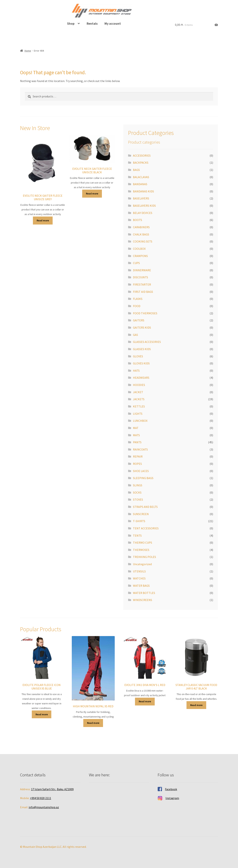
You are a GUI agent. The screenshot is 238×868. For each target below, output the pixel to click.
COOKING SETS (143, 241)
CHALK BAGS (141, 234)
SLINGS (138, 485)
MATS (136, 435)
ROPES (137, 464)
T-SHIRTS (139, 521)
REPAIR (138, 456)
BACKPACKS (141, 163)
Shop (71, 24)
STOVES (138, 499)
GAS (135, 335)
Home (28, 51)
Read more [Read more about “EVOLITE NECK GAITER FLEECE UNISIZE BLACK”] (92, 194)
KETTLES (139, 406)
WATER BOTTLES (144, 593)
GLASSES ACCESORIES (147, 342)
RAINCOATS (140, 449)
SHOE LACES (141, 471)
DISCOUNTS (140, 277)
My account (113, 24)
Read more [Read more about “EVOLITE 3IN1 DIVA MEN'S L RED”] (145, 701)
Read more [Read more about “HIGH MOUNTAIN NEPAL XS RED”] (93, 723)
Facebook (171, 789)
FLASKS (138, 299)
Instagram (172, 798)
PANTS (137, 442)
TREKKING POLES (144, 557)
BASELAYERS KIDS (144, 206)
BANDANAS (140, 184)
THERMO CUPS (143, 543)
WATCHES (139, 578)
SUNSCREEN (141, 514)
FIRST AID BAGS (143, 292)
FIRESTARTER (142, 284)
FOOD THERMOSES (145, 313)
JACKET (138, 392)
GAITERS (139, 320)
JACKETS (139, 399)
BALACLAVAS (141, 177)
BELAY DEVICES (143, 213)
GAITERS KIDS (142, 327)
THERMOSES (141, 550)
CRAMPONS (140, 256)
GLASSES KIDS (142, 349)
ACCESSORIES (142, 155)
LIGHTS (138, 414)
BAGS (136, 170)
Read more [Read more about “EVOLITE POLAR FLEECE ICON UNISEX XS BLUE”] (42, 714)
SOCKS (137, 492)
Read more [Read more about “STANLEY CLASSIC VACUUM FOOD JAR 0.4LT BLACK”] (196, 705)
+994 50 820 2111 (41, 798)
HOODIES (139, 385)
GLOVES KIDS (141, 363)
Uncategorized (142, 564)
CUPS (136, 263)
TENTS (137, 535)
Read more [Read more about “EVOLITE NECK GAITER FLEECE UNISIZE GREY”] (43, 220)
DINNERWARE (142, 270)
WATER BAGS (141, 586)
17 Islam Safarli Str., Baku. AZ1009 (52, 789)
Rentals (92, 24)
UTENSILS (139, 571)
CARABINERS (141, 227)
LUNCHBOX (140, 421)
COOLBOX (139, 249)
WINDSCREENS (143, 600)
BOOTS (138, 220)
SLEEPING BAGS (143, 478)
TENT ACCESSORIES (146, 528)
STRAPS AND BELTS (145, 507)
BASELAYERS (141, 198)
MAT (136, 428)
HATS (136, 371)
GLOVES (138, 356)
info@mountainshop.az (44, 807)
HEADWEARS (141, 378)
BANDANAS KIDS (143, 191)
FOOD (137, 306)
